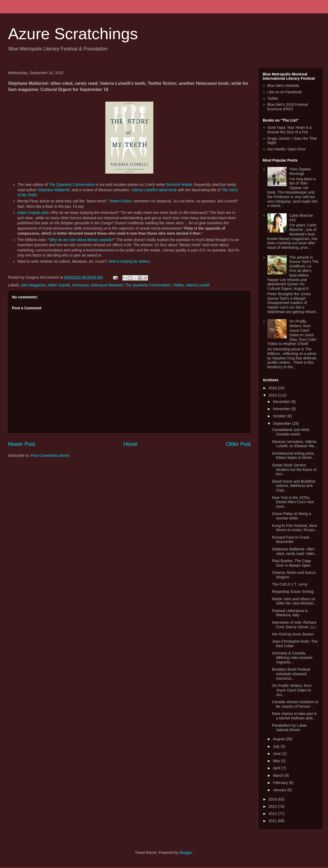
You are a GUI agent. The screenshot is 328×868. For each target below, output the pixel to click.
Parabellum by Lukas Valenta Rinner (289, 728)
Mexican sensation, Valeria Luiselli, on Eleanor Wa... (295, 444)
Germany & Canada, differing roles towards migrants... (292, 658)
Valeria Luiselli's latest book (154, 190)
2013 (273, 806)
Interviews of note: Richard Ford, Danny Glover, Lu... (295, 625)
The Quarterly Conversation (72, 185)
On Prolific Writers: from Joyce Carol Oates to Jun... (292, 690)
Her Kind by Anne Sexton (293, 634)
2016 (273, 388)
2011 (273, 821)
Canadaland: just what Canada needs (291, 432)
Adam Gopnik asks (33, 213)
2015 (273, 395)
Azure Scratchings (73, 34)
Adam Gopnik (59, 285)
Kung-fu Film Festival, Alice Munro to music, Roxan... (295, 528)
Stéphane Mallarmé (54, 190)
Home (130, 444)
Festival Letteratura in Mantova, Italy (290, 613)
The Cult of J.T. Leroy (290, 584)
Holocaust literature (107, 285)
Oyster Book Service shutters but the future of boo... (294, 470)
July (277, 746)
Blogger (186, 853)
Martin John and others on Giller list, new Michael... (294, 601)
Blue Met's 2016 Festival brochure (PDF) (288, 107)
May (277, 761)
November (282, 409)
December (282, 402)
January (280, 790)
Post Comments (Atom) (50, 455)
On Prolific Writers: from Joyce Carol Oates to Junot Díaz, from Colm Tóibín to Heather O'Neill (292, 333)
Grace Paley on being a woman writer (291, 516)
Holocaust (81, 285)
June (277, 754)
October (280, 416)
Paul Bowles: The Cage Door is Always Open (291, 563)
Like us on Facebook (285, 92)
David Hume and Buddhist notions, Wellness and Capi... (294, 486)
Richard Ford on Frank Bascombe (291, 540)
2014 (273, 799)
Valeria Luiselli (197, 285)
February (281, 783)
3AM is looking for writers (129, 261)
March (279, 775)
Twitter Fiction (120, 201)
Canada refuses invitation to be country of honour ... (295, 704)
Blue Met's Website (283, 86)
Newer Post (21, 444)
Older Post (238, 444)
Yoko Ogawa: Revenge (300, 171)
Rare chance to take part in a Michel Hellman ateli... (294, 716)
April (277, 768)
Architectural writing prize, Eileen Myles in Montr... (293, 456)
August (279, 739)
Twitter (178, 285)
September (282, 423)
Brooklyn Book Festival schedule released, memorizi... (291, 674)
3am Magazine (33, 285)
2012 (273, 814)
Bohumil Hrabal (179, 185)
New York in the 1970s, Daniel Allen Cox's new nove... (293, 502)
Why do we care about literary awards (81, 240)
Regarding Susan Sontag (293, 591)
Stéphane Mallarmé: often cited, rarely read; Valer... (295, 551)
